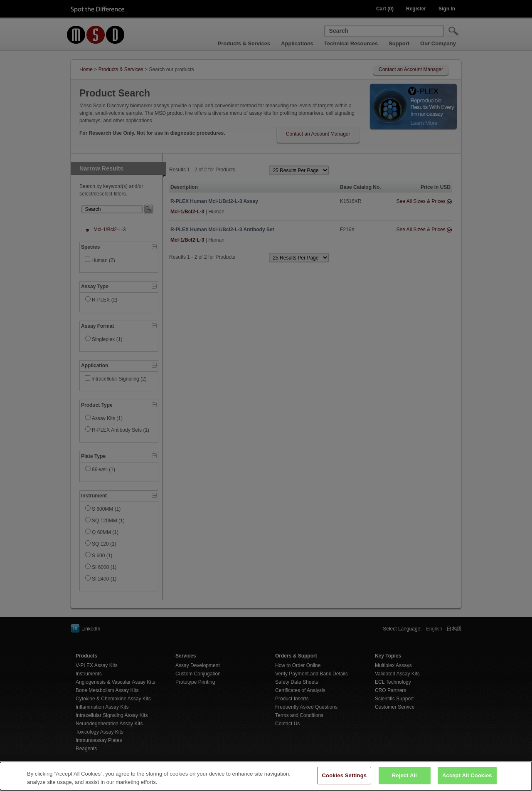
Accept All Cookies (467, 781)
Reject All (404, 781)
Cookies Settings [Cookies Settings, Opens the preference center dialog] (345, 781)
